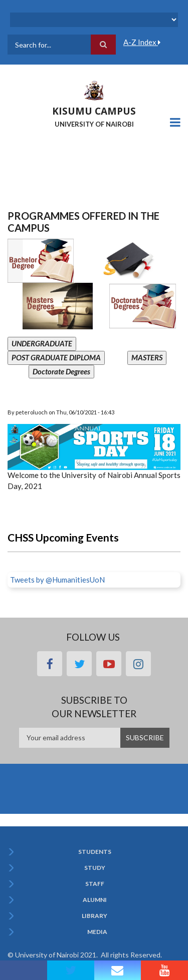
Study (95, 868)
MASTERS (147, 357)
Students (95, 852)
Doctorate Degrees (61, 371)
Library (95, 916)
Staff (95, 884)
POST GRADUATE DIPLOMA (56, 357)
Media (97, 932)
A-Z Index (142, 42)
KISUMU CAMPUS (94, 111)
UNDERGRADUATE (42, 343)
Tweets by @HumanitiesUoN (57, 580)
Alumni (95, 900)
